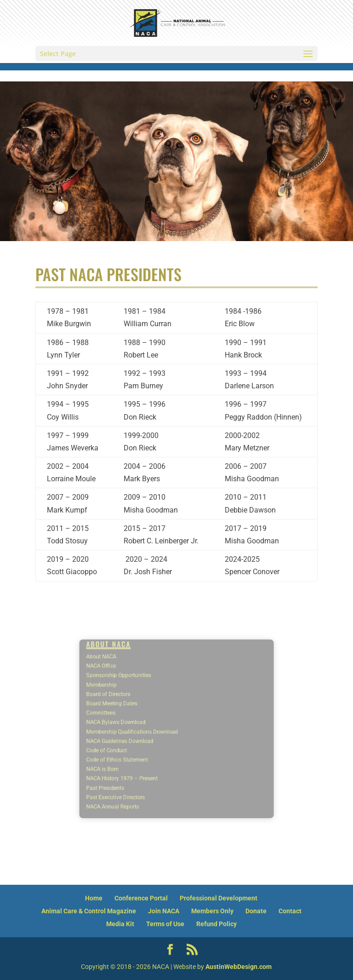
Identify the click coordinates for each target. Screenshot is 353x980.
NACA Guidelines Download (134, 738)
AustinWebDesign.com (239, 967)
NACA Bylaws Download (131, 724)
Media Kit (120, 924)
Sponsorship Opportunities (134, 689)
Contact (290, 911)
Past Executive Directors (131, 780)
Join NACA (164, 911)
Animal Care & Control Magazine (89, 911)
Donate (256, 911)
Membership (121, 696)
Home (94, 898)
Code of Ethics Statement (132, 752)
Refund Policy (216, 924)
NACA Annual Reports (129, 787)
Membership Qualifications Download (143, 731)
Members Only (212, 911)
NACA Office (120, 682)
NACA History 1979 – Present (136, 765)
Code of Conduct (125, 745)
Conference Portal (141, 898)
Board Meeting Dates (128, 710)
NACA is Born (121, 758)
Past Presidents (123, 772)
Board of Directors (126, 703)
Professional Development (219, 898)
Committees (120, 717)
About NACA (120, 675)
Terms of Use (165, 924)
